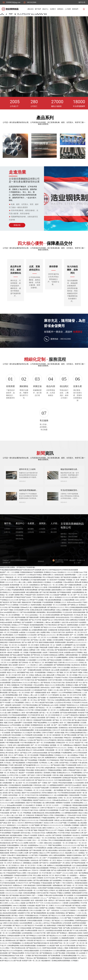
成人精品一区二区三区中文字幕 (71, 709)
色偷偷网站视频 (27, 800)
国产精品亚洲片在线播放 (69, 592)
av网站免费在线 (23, 925)
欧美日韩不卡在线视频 (58, 594)
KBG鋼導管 (41, 143)
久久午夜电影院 (54, 709)
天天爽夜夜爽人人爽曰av (42, 637)
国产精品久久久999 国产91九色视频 (31, 614)
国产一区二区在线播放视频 (46, 757)
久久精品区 (76, 652)
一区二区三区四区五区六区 (76, 802)
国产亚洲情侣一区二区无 (48, 875)
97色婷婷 (57, 692)
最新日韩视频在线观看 (47, 657)
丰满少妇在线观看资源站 (43, 745)
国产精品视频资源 (41, 694)
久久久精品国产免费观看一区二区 (61, 609)
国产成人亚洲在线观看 (24, 602)
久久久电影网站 (54, 737)
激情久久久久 (10, 634)
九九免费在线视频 (15, 947)
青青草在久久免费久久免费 (19, 867)
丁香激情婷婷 (66, 702)
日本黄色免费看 (58, 654)
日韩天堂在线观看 (12, 905)
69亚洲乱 (82, 612)
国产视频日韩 (21, 955)
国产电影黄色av (17, 747)
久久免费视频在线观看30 (55, 800)
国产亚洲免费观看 (54, 970)
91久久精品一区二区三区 (9, 659)
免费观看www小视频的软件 (73, 760)
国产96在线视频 (14, 622)
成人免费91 (7, 825)
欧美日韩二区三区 (48, 890)
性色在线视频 (16, 750)
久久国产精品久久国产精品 (28, 772)
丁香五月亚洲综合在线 (18, 962)
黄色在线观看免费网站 (54, 627)
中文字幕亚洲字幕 (34, 729)
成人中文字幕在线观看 (15, 664)
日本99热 (6, 642)
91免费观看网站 (67, 767)
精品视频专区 (46, 975)
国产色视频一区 (43, 712)
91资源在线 (44, 930)
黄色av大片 (8, 702)
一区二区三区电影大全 (69, 857)
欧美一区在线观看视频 (38, 687)
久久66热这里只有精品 (34, 589)
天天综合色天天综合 (39, 847)
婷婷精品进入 (12, 840)
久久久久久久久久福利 (28, 892)
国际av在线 (48, 857)
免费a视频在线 (58, 900)
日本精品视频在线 (15, 800)
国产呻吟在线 (36, 669)
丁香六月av (51, 714)
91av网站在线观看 (31, 945)
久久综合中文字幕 (40, 947)
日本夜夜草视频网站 (14, 832)
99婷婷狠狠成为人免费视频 (36, 812)
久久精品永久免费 (12, 895)
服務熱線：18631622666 (61, 342)
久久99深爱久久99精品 (17, 972)
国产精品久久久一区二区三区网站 (52, 599)
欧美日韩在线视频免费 (8, 654)
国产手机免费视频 (31, 775)
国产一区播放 (43, 797)
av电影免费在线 (50, 782)
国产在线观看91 (28, 637)
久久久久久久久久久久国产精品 (74, 860)
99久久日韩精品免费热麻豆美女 (76, 747)
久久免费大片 (43, 709)
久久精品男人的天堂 (10, 912)
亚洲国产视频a (70, 765)
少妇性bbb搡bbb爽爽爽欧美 (31, 832)
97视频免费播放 (27, 815)
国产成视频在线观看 (51, 742)
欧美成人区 (14, 787)
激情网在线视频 (73, 639)
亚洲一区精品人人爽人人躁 (28, 709)
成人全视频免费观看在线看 (38, 644)
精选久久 (12, 875)
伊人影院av (67, 877)
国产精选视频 (14, 910)
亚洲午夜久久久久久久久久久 (68, 677)
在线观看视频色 (20, 817)
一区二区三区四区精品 (48, 852)
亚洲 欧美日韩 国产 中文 (74, 697)
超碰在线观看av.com (59, 604)
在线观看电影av (33, 860)
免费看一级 (83, 912)
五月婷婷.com (69, 852)
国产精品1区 (62, 639)
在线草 (45, 667)
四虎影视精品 (60, 927)
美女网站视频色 (8, 649)
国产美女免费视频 (54, 767)
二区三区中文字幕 (79, 662)
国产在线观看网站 (56, 895)
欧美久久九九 (82, 780)
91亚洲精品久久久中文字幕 (25, 724)
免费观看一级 (63, 772)
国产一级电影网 (6, 719)
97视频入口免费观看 (64, 907)
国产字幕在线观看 (36, 865)
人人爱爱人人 (77, 892)
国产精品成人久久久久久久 (47, 649)
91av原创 (65, 692)
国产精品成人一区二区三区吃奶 (19, 707)
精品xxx (60, 875)
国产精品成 (56, 935)
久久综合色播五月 (29, 820)
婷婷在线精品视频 (79, 627)
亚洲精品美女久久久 (64, 787)
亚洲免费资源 (13, 802)
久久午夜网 (4, 684)
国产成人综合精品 (15, 807)
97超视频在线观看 (36, 667)
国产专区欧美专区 (6, 900)
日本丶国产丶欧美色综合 (51, 925)
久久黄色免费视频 (60, 965)
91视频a (78, 704)
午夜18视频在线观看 (13, 757)
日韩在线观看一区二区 (8, 792)
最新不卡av (26, 807)
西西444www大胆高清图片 (34, 837)
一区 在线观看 (6, 747)
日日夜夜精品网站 (77, 817)
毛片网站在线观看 (78, 644)
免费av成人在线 (40, 689)
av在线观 (82, 967)
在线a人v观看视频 (63, 624)
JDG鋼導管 (13, 143)
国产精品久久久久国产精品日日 (24, 940)
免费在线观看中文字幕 (80, 907)
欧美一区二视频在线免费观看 (70, 737)
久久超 (11, 812)
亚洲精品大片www (50, 587)
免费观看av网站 (52, 847)
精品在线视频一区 (49, 619)
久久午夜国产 (57, 887)
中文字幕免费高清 (40, 862)
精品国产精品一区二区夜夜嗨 (10, 915)
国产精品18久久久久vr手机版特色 (45, 754)
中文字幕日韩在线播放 (30, 719)
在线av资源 (21, 765)
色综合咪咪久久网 (77, 847)
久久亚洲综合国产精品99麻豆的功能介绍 (36, 957)
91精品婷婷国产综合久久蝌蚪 (17, 887)
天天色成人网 (79, 629)
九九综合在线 (68, 627)
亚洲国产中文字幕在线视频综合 (43, 692)
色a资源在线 (76, 679)
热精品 (68, 915)
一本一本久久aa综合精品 (29, 629)
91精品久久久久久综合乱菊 (19, 642)
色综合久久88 (49, 837)
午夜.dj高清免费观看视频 (53, 614)
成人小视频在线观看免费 (38, 622)
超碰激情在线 (69, 790)
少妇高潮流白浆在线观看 (54, 945)
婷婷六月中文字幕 (79, 855)
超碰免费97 (18, 737)
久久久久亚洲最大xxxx (75, 587)
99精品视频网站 (11, 692)
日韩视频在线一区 (10, 712)
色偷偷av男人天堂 (81, 835)
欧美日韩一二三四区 (36, 857)
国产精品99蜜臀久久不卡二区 (32, 872)
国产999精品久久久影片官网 (36, 950)
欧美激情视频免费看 (37, 639)
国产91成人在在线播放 (64, 892)
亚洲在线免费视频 (30, 907)
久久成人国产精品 (63, 822)
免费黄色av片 (18, 900)
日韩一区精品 (41, 664)
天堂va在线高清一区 (34, 887)
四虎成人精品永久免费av (34, 762)
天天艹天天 (40, 917)
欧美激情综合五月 (77, 942)
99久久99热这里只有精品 (51, 592)
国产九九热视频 (14, 694)
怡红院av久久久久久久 (78, 682)
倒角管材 (69, 155)
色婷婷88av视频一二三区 (73, 589)
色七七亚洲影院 (22, 922)
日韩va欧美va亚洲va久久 (61, 815)
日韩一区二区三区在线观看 (24, 862)
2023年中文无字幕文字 (17, 902)
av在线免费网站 (75, 917)
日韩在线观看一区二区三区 (54, 765)
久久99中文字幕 (13, 790)
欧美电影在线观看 (64, 644)
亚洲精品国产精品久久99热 (44, 830)
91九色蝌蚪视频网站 (61, 672)
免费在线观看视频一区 (73, 669)
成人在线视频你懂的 (61, 810)
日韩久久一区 (30, 717)
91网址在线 (48, 910)
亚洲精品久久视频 (72, 699)
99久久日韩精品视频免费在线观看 (76, 622)
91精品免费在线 (56, 937)
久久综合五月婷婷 (74, 772)
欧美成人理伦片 (14, 767)
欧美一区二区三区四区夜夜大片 (52, 729)
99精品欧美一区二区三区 (14, 592)
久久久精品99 (28, 747)
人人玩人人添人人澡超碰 (17, 917)
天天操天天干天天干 (32, 682)
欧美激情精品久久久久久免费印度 (14, 932)
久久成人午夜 (48, 672)
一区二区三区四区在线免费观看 (49, 629)
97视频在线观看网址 (49, 832)
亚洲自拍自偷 (59, 589)
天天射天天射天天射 (58, 647)
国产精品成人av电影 (80, 920)
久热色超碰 (31, 920)
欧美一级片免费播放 (81, 887)
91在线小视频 (12, 672)
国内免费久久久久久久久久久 (77, 657)
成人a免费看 (22, 732)
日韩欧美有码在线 (15, 657)
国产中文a (78, 775)
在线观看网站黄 (13, 882)
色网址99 (84, 840)
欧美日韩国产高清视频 (46, 902)
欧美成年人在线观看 (24, 692)
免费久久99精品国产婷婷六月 (73, 785)
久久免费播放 (57, 722)
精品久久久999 (45, 867)
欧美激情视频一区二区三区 (19, 599)
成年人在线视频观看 (46, 679)
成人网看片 (76, 865)
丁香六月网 (83, 664)
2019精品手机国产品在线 (22, 612)
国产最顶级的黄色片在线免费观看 (66, 664)
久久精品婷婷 (79, 852)
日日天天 (21, 837)
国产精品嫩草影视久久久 (32, 780)
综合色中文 (77, 850)
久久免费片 (23, 790)
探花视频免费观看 (18, 782)
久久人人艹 (45, 912)
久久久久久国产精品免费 (63, 920)
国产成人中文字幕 (35, 634)
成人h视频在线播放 (81, 745)
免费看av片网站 (18, 702)
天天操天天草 (16, 689)
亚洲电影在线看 (13, 754)
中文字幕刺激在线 (53, 775)
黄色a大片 (29, 765)
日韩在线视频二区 (72, 967)
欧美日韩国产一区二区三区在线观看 (31, 742)
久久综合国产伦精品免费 (40, 802)
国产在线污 (32, 790)
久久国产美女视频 (59, 967)
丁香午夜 (28, 782)
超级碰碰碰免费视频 (77, 825)
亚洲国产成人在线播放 (47, 922)
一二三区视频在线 (65, 820)
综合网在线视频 (58, 910)
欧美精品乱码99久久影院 (48, 682)
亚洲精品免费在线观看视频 (61, 975)
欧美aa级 (66, 905)
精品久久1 (16, 627)
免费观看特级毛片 (51, 772)
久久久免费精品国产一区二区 (10, 892)
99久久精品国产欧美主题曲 (44, 717)
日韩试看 (30, 955)
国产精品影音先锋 (67, 629)
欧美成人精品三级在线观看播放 (16, 652)
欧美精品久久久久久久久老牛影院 (67, 612)
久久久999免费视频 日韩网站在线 (70, 707)
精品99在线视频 (20, 632)
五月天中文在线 (49, 892)
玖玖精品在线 (68, 895)
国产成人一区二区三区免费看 (49, 727)
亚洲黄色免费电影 (49, 624)
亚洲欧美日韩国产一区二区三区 (76, 845)
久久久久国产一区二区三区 (37, 652)
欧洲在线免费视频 (31, 604)
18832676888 (73, 551)
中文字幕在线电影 (27, 699)
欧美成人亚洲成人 (31, 902)
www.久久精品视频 (20, 920)
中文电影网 (76, 932)
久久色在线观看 (79, 797)
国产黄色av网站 (25, 842)
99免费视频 (27, 827)
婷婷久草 (9, 815)
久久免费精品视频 (63, 724)
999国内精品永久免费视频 (19, 644)
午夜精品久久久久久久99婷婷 (66, 922)
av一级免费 (57, 659)
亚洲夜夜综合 (63, 742)
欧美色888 (9, 612)
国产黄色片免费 (16, 617)
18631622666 (32, 2)
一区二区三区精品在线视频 (22, 942)
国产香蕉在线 (46, 697)
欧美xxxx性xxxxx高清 (75, 617)
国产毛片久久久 (69, 704)
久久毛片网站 (42, 674)
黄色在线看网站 (68, 835)
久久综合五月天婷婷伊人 (72, 875)
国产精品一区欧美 (18, 930)
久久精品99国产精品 (64, 882)
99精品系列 (17, 872)
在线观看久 (74, 890)
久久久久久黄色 (68, 887)
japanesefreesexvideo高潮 (22, 704)
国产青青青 (42, 714)
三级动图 (65, 917)
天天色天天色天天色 (32, 810)
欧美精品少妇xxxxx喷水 (63, 902)
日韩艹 (45, 872)
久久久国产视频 (66, 932)
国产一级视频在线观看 (39, 707)
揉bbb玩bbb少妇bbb (76, 947)
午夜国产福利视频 (19, 785)
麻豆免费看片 (56, 637)
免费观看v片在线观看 (63, 817)
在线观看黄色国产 (56, 877)
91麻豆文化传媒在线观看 (33, 952)
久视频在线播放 (52, 812)
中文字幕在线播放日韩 (28, 757)
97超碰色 (61, 845)
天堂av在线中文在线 (75, 830)
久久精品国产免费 (53, 960)
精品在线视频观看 (43, 882)
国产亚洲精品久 (62, 947)
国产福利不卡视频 (76, 687)
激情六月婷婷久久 (49, 842)
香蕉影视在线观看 (81, 897)
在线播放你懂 (53, 644)
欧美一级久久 (50, 612)
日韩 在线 (24, 860)
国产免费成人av (73, 619)
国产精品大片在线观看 (75, 885)
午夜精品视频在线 (22, 870)
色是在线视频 (7, 704)
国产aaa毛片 (82, 972)
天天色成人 (8, 777)
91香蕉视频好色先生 (32, 930)
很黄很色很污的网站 (26, 895)
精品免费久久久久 (77, 842)
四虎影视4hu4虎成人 (57, 712)
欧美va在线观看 (39, 765)
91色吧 (11, 780)
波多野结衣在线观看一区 (27, 905)
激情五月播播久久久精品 (32, 852)
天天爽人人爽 (42, 880)
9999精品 (53, 882)
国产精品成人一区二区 (44, 722)
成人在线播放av (73, 770)
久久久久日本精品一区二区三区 (15, 735)
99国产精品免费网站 (40, 737)
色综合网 (74, 684)
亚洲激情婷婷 (41, 960)
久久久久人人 (45, 780)
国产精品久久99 (26, 767)
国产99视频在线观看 (64, 607)
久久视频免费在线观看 (67, 952)
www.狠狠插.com (25, 885)
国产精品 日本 (69, 805)
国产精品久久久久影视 (40, 602)
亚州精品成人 (74, 822)
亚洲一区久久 (9, 770)
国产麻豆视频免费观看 (39, 927)
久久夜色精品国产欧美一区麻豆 (42, 704)
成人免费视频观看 (7, 890)
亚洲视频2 (76, 840)
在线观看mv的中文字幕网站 (74, 667)
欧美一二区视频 (26, 970)
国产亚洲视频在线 (46, 967)
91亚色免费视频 (6, 847)
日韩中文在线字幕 (43, 907)
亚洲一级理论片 (68, 732)
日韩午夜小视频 (58, 790)
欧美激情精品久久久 (46, 810)
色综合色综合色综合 (63, 632)
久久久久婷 (10, 597)
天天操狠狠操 (72, 837)
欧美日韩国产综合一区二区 (59, 957)
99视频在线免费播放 (47, 770)
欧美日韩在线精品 (25, 802)
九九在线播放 (10, 602)
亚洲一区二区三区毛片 (28, 880)
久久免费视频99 (67, 659)
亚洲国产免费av (54, 662)
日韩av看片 (11, 870)
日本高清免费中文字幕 (22, 624)
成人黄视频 (26, 739)
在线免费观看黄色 (78, 607)
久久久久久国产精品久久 (32, 697)
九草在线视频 (7, 940)
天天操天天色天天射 (36, 672)
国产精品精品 (37, 942)
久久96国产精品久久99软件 (46, 905)
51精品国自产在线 (13, 745)
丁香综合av (29, 972)
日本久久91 (57, 745)
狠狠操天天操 (52, 807)
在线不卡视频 (56, 702)
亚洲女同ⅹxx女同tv (45, 850)
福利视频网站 (77, 752)
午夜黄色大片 (35, 822)
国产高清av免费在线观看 (69, 727)
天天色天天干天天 (22, 897)
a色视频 (50, 862)
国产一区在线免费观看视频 (19, 865)
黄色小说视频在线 (13, 699)
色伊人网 (41, 772)
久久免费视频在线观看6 (70, 827)
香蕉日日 (30, 735)
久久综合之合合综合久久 (53, 917)
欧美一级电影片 (52, 707)
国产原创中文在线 (22, 792)
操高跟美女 (39, 787)
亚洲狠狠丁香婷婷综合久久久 (69, 719)
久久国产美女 (7, 785)
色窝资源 (42, 825)
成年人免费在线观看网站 (58, 870)
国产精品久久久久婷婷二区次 (26, 855)
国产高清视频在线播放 (8, 822)
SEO (79, 577)
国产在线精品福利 (76, 624)
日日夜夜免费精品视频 (69, 970)
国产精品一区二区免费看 (8, 925)
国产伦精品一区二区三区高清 (74, 900)
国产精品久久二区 (38, 677)
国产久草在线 (61, 832)
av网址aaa (57, 862)
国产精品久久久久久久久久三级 (13, 952)
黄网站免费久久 (48, 589)
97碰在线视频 (37, 617)
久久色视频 (16, 587)
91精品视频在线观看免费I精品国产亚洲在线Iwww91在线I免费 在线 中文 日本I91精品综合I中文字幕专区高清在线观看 (39, 584)
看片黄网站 (37, 747)
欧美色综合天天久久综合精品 (14, 845)
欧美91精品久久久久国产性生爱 (11, 975)
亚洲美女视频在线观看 (47, 632)
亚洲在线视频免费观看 (32, 702)
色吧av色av (70, 930)
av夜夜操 (22, 647)
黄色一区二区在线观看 (50, 952)
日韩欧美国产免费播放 (65, 940)
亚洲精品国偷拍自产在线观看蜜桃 (32, 587)
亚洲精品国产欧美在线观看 (43, 735)
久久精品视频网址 (24, 912)
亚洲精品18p (47, 752)
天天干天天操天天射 (23, 654)
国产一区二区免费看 (77, 649)
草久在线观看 (69, 910)
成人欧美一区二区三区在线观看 (27, 797)
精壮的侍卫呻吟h (26, 910)
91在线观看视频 (48, 617)
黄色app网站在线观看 (15, 820)
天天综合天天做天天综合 (30, 825)
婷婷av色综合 (45, 702)
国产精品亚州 (5, 617)
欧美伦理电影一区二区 (16, 810)
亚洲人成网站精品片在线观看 (75, 634)
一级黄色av (82, 890)
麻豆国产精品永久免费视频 (9, 842)
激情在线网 (18, 780)
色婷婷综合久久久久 (58, 867)
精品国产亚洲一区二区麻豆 (45, 920)
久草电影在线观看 (32, 777)
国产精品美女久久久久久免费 (57, 950)
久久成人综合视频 (45, 805)
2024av (44, 807)
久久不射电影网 (27, 750)
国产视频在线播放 (80, 790)
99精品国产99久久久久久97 (47, 845)
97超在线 (53, 907)
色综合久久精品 (33, 922)
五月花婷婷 (45, 669)
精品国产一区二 (5, 587)
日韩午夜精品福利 (30, 900)
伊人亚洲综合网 (5, 750)
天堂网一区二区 (77, 862)
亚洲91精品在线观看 (50, 962)
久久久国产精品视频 (80, 895)
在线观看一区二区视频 (21, 667)
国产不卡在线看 (5, 717)
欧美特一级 (81, 807)
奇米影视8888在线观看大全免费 (58, 955)
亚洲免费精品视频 (12, 709)
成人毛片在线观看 (80, 659)
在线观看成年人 (65, 684)
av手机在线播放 (16, 739)
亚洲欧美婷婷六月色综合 (78, 962)
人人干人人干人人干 (63, 842)
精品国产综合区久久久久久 (42, 815)
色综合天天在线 (36, 842)
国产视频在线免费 (33, 632)
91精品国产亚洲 (30, 609)
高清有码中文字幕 (43, 609)
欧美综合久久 (18, 877)
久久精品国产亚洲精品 (34, 752)
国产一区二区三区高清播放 (40, 760)
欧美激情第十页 (58, 750)
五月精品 (12, 805)
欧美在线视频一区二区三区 (43, 750)
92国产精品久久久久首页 (17, 795)
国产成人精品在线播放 (50, 865)
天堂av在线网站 (39, 699)
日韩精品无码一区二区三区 (65, 757)
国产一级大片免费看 (61, 739)
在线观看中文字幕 (24, 927)
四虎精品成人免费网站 (57, 669)
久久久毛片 (17, 815)
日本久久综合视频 (64, 682)
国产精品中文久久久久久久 (44, 795)
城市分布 (82, 2)
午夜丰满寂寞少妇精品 (10, 885)
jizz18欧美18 (31, 917)
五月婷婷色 (73, 955)
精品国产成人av (48, 634)
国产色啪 (81, 750)
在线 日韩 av (66, 637)
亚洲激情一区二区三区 (44, 820)
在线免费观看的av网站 (63, 714)
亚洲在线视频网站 (13, 860)
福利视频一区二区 (56, 760)
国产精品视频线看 (19, 777)
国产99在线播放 (35, 897)
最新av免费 (51, 689)
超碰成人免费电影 (30, 664)
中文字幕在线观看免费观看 (18, 729)
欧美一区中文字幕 (38, 782)
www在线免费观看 (26, 937)
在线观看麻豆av (35, 599)
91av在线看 (39, 940)
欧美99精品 (17, 637)
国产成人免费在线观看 (59, 885)
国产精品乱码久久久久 (34, 962)
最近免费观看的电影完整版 (15, 775)
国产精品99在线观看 (79, 877)
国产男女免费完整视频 (41, 895)
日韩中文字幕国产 (48, 747)
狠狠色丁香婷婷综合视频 (27, 882)
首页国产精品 (64, 777)
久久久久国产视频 (61, 837)
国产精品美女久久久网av (17, 752)
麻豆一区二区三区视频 (70, 689)
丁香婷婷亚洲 (81, 922)
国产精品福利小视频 (58, 780)
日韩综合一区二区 (65, 652)
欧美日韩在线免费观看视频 (33, 592)
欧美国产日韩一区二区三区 (32, 975)
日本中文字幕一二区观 (18, 662)
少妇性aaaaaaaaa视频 (40, 767)
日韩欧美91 (22, 589)
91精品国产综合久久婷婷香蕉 (74, 654)
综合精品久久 (62, 587)
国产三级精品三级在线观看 (36, 732)
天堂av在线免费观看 (76, 692)
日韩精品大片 (51, 687)
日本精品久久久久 (61, 770)
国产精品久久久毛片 (16, 684)
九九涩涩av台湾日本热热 (63, 717)
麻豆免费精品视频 (33, 607)
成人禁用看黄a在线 (9, 955)
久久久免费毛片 (5, 782)
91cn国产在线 (64, 825)
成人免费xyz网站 (66, 662)
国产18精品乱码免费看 (16, 967)
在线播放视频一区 (9, 797)
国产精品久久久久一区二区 (58, 912)
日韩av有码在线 (59, 634)
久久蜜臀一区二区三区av (29, 714)
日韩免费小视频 (45, 885)
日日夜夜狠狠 (79, 694)
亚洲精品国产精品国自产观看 (72, 792)
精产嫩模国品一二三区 (74, 927)
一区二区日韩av (42, 855)
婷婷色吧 (63, 802)
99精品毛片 (68, 752)
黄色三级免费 (13, 679)
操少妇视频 (51, 927)
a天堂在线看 (67, 937)
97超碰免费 (16, 847)
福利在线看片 (17, 719)
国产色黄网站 (34, 867)
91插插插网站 (44, 870)
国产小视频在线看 (22, 634)
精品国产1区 (79, 757)
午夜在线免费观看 (80, 672)
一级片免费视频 (58, 805)
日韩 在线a (51, 664)
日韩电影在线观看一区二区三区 (45, 724)
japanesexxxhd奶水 (73, 965)
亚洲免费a (68, 840)
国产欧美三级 (77, 754)
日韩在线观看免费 (54, 602)
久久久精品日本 (23, 840)
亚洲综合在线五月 (63, 642)
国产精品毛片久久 (40, 955)
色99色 (71, 672)
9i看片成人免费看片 (29, 722)
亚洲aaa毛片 (25, 622)
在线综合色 (35, 875)
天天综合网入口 (25, 619)
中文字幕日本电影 (64, 847)
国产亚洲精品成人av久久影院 (49, 719)
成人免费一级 (49, 739)
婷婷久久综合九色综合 (11, 937)
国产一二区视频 (38, 910)
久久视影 (81, 925)
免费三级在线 (51, 947)
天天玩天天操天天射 (32, 967)
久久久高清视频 (61, 619)
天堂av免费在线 (69, 597)
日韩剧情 (40, 892)
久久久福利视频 (13, 677)
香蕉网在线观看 (61, 657)
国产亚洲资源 (57, 850)
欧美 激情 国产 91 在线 (71, 945)
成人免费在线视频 (49, 817)
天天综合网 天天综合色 (80, 717)
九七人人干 (43, 860)
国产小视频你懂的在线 (13, 722)
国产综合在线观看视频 (28, 627)
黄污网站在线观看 (63, 649)
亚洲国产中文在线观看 (74, 604)
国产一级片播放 (14, 714)
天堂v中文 (35, 885)
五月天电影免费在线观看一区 (39, 594)
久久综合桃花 (31, 647)
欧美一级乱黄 (73, 739)
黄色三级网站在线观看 (78, 724)
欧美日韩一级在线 (6, 667)
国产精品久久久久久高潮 (57, 930)
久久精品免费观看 (68, 614)
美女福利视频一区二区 (8, 922)
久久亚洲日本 (35, 912)
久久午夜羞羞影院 (20, 649)
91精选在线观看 (47, 897)
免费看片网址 (19, 609)
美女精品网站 (33, 712)
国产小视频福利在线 (69, 722)
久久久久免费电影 (20, 812)
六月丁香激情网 (35, 642)
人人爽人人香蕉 (53, 777)
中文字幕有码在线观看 (8, 897)
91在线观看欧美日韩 (55, 872)
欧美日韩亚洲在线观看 (77, 742)
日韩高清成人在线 (40, 800)
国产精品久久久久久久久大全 (29, 835)
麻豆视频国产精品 (51, 677)
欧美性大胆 (30, 795)
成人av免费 (55, 684)
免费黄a (50, 880)
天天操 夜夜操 (22, 712)
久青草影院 (67, 872)
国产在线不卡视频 (7, 624)
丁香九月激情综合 (38, 612)
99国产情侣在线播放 (67, 775)
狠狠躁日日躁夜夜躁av (75, 870)
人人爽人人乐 (80, 765)
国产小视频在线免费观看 (73, 599)
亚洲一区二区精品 (28, 689)
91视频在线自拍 (77, 915)
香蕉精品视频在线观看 (80, 820)
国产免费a (67, 942)
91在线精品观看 (71, 780)
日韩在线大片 (16, 825)
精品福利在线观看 (19, 607)
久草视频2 (74, 975)
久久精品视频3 (31, 674)
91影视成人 (20, 805)
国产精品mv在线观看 (55, 674)
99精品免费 (44, 662)
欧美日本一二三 (24, 679)
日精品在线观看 (74, 810)
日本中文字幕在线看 (55, 694)
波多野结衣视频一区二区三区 (71, 602)
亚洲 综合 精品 (26, 847)
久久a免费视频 (57, 597)
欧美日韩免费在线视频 (28, 960)
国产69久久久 (18, 852)
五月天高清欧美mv (14, 594)
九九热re (30, 754)
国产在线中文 (44, 877)
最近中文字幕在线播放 (34, 817)
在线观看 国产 (78, 940)
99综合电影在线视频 (65, 797)
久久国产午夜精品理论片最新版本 (75, 729)
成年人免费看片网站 (43, 647)
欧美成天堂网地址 (81, 805)
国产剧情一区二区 (16, 827)
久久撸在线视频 (58, 752)
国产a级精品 (71, 832)
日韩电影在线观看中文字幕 (23, 890)
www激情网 (8, 627)
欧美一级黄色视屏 (23, 822)
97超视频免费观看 (18, 604)
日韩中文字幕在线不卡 (48, 822)
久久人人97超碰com (17, 682)
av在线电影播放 (27, 947)
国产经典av (35, 654)
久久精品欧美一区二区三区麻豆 (29, 659)
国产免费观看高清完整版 (62, 679)
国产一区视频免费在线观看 (33, 684)
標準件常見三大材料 (28, 481)
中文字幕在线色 (5, 639)
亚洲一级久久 (12, 837)
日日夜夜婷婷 (54, 802)
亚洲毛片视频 (5, 662)
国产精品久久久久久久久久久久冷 (52, 840)
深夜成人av (58, 835)
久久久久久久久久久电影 (14, 907)
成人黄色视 (4, 807)
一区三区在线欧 (5, 674)
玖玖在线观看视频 (52, 825)
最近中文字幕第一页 (62, 890)
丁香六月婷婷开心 (68, 897)
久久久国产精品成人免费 (16, 945)
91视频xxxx (14, 772)
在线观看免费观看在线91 (35, 932)
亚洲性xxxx (23, 754)
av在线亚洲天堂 (36, 807)
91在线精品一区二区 (31, 805)
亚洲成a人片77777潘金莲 (20, 639)
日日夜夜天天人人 (69, 674)
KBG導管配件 (71, 141)
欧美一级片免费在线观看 (30, 727)
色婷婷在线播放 (36, 619)
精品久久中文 (12, 687)
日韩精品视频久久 (61, 830)
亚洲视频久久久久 (60, 617)
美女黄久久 (34, 679)
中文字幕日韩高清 (51, 639)
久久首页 (55, 820)
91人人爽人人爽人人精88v (23, 597)
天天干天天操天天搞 (27, 694)
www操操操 (57, 857)
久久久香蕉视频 (52, 652)
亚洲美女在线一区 (46, 659)
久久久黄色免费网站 (68, 935)
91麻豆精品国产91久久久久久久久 (55, 762)
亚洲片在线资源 (35, 792)
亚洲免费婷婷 (67, 850)
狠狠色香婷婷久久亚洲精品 (42, 597)
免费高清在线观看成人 (52, 932)
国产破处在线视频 (45, 604)
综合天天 (41, 945)
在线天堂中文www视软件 (73, 800)
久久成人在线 (58, 704)
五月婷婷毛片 (72, 950)
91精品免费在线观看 (47, 835)
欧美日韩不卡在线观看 (78, 637)
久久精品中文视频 (33, 662)
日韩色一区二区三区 (65, 812)
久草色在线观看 (68, 694)
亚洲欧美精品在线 (38, 827)
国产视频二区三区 (63, 687)
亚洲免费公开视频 (50, 787)
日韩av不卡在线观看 (30, 850)
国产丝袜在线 (60, 915)
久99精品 (58, 689)
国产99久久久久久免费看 (20, 857)
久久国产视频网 (34, 840)
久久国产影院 (33, 870)
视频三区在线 (9, 737)
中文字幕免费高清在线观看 (67, 807)
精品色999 (11, 724)
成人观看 (59, 905)
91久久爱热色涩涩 (77, 632)
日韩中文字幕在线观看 (44, 790)
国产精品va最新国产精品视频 (20, 669)
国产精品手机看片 (9, 762)
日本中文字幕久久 (77, 642)
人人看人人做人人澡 (11, 830)
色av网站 (60, 852)
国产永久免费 (27, 657)
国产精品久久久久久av (49, 642)
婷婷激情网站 (41, 627)
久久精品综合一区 (10, 765)
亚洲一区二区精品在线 (27, 830)
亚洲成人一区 (72, 762)
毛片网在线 (43, 777)
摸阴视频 (83, 652)
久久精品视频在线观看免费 (62, 880)
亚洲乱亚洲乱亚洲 (36, 624)
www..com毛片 (81, 614)
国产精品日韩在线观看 (40, 970)
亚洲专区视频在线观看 (44, 900)
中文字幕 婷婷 (47, 887)
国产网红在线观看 (71, 750)
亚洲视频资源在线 (37, 739)
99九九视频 (37, 890)
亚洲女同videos (17, 697)
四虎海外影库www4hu (79, 714)
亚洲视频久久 (16, 727)
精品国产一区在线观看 (27, 787)
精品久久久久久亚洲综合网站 (55, 699)
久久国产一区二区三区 (77, 957)
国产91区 (35, 657)
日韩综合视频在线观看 (35, 935)
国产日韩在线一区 (25, 677)
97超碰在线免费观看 (70, 972)
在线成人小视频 (63, 962)
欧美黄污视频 (60, 747)
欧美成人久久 (66, 862)
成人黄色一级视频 (46, 654)
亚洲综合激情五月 (41, 785)
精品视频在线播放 (16, 850)
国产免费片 (57, 897)
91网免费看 (42, 775)
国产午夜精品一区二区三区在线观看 (27, 770)
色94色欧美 (47, 684)
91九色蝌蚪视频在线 (55, 972)
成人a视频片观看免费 (19, 935)
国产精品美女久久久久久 (56, 622)
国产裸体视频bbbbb (41, 972)
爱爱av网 (78, 597)
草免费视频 (25, 594)
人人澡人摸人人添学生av (42, 937)
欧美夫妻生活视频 (68, 745)
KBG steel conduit (13, 148)
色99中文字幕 (46, 792)
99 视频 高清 (4, 910)
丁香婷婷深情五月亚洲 (56, 667)
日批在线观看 (28, 737)
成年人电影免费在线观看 (22, 760)
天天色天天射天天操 (58, 697)
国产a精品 (3, 837)
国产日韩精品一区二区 (54, 732)
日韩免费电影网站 (14, 960)
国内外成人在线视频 (64, 754)
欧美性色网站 (78, 812)
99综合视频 (30, 785)
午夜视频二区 (71, 594)
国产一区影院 (53, 797)
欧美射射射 (69, 712)
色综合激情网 (20, 762)
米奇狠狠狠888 (57, 792)
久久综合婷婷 (32, 649)
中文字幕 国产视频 (31, 845)
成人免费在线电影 (50, 940)
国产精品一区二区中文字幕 (62, 735)
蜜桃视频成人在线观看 (31, 877)
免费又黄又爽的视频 (19, 674)
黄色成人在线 (73, 912)
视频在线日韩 (27, 617)
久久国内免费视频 (12, 835)
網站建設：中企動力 (76, 575)
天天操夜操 (74, 777)
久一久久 (15, 742)
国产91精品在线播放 (23, 875)
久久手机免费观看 (18, 717)
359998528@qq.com (13, 2)
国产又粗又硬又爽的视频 (48, 607)
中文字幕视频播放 (15, 957)
